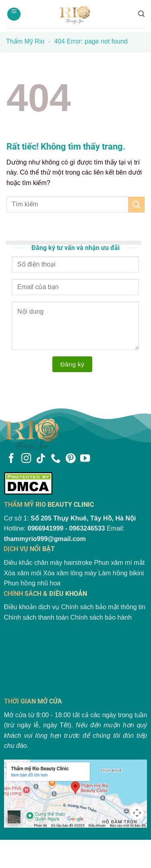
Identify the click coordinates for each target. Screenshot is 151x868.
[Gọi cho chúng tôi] (56, 459)
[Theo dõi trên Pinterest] (70, 459)
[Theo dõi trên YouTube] (85, 459)
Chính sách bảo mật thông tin (103, 607)
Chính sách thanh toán (36, 617)
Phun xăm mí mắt (119, 563)
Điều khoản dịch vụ (31, 607)
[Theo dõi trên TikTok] (41, 459)
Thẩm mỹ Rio (25, 41)
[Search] (141, 14)
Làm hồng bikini (121, 573)
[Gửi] (137, 205)
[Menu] (14, 14)
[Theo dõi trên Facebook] (11, 459)
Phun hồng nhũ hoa (32, 583)
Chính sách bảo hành (101, 617)
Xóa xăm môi (22, 573)
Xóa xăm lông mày (70, 573)
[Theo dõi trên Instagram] (26, 459)
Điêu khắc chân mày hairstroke (48, 563)
